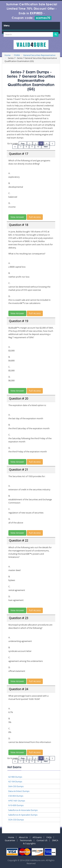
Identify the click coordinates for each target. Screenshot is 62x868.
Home (8, 55)
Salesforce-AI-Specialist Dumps (23, 815)
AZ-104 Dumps (15, 781)
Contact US (42, 840)
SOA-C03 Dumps (16, 820)
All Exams (37, 837)
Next (46, 147)
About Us (23, 837)
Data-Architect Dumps (19, 791)
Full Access (35, 217)
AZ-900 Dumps (15, 777)
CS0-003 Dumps (16, 796)
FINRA (17, 55)
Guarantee (10, 840)
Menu (7, 26)
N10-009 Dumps (16, 805)
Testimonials (26, 840)
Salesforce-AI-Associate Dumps (23, 810)
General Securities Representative (39, 55)
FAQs (49, 837)
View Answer (17, 217)
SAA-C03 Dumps (16, 786)
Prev (23, 144)
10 (38, 147)
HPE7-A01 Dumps (17, 801)
